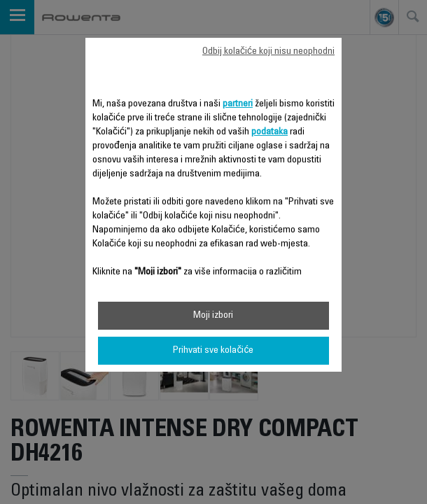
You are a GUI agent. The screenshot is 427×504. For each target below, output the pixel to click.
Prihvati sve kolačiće (213, 351)
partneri (238, 104)
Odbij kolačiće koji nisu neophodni (268, 52)
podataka (269, 132)
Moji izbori (213, 316)
